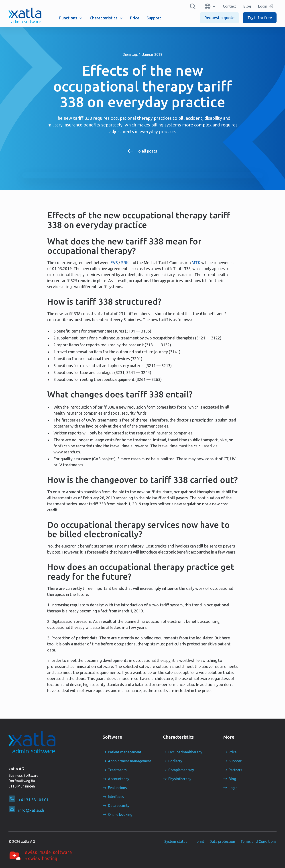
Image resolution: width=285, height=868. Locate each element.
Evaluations (117, 788)
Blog (247, 6)
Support (154, 18)
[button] (71, 18)
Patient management (125, 752)
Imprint (198, 841)
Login (233, 788)
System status (176, 841)
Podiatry (175, 761)
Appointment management (130, 761)
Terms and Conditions (259, 841)
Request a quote (219, 18)
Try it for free (260, 18)
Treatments (117, 770)
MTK (196, 262)
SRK (125, 262)
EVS (114, 262)
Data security (119, 806)
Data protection (222, 841)
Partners (235, 770)
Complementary (181, 770)
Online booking (120, 814)
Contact (230, 6)
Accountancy (119, 779)
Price (135, 18)
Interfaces (116, 797)
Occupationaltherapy (185, 752)
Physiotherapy (180, 779)
